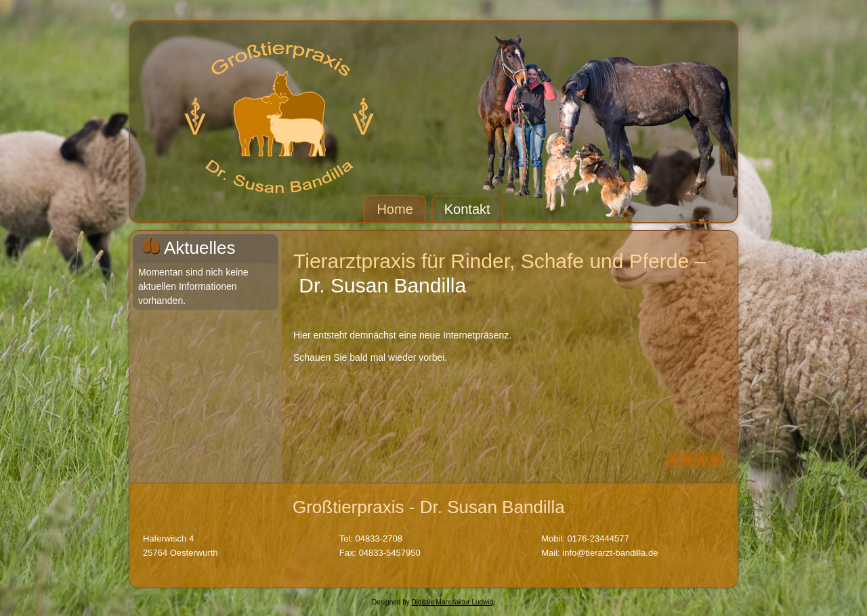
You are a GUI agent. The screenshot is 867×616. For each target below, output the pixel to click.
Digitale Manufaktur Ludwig (452, 602)
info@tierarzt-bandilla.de (610, 553)
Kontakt (467, 209)
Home (395, 209)
